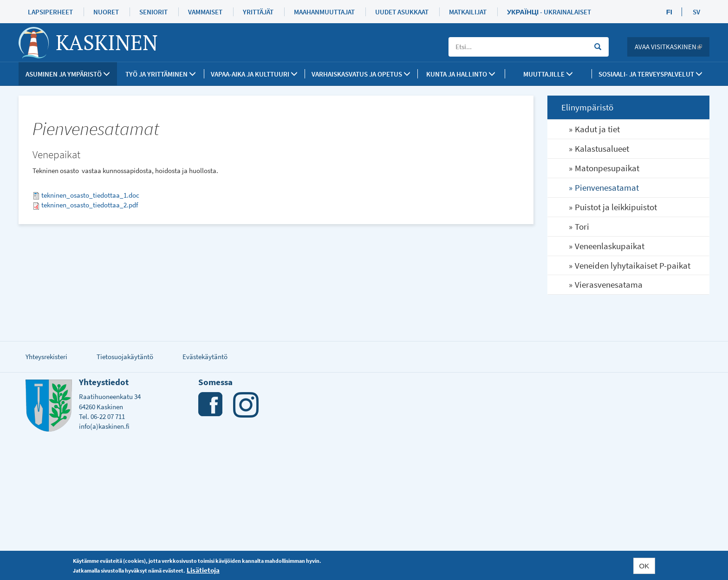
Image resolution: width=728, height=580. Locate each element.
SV (696, 12)
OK (644, 566)
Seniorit (153, 12)
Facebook (211, 405)
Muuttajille (548, 74)
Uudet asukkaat (402, 12)
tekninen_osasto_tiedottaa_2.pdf (90, 205)
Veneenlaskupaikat (610, 246)
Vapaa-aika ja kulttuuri (254, 74)
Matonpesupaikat (607, 168)
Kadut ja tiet (597, 129)
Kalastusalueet (602, 148)
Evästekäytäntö (205, 357)
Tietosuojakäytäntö (125, 357)
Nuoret (106, 12)
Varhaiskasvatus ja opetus (361, 74)
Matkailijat (468, 12)
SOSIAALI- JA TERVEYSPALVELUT (650, 74)
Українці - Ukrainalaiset (549, 12)
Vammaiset (205, 12)
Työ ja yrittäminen (161, 74)
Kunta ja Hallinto (461, 74)
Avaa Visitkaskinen (672, 47)
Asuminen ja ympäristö (68, 74)
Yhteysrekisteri (46, 357)
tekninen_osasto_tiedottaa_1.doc (90, 195)
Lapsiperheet (50, 12)
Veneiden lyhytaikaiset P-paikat (633, 265)
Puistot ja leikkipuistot (616, 207)
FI (669, 12)
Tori (582, 226)
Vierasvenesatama (609, 284)
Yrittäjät (258, 12)
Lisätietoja (203, 570)
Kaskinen (107, 42)
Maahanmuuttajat (324, 12)
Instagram (246, 405)
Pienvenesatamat (607, 187)
